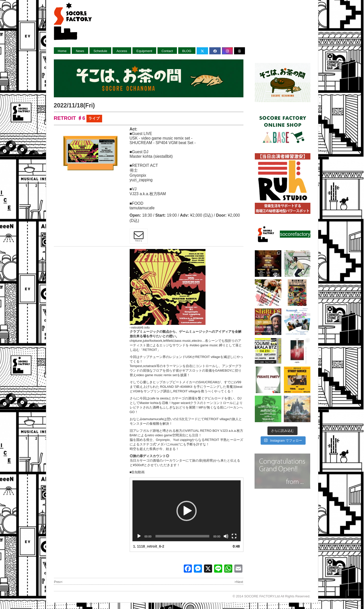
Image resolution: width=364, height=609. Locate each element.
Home (62, 51)
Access (122, 51)
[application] (187, 511)
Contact (167, 51)
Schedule (100, 51)
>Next (239, 582)
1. (149, 546)
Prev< (58, 582)
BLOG (187, 51)
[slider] (182, 536)
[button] (187, 511)
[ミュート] (226, 536)
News (80, 51)
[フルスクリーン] (234, 536)
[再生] (139, 536)
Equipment (144, 51)
